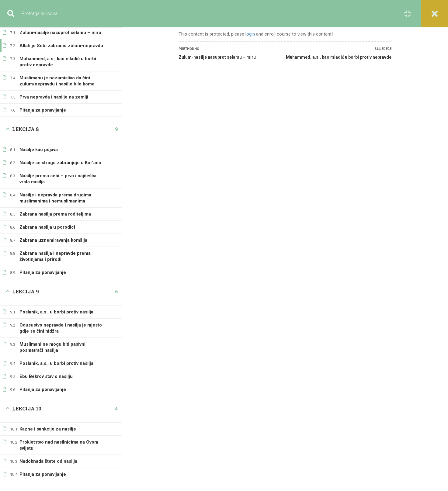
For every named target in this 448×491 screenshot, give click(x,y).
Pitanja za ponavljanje (43, 104)
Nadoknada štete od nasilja (48, 455)
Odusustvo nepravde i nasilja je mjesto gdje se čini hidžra (61, 322)
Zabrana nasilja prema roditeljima (55, 208)
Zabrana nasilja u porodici (47, 221)
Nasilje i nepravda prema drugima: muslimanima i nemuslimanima (56, 192)
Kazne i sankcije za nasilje (48, 423)
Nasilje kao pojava (39, 143)
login (250, 34)
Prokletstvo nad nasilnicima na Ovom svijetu (59, 439)
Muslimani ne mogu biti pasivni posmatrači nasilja (52, 341)
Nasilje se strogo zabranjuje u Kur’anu (60, 157)
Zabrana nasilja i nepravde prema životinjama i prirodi (55, 250)
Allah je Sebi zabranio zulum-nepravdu (61, 40)
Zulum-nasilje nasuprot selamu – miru (217, 57)
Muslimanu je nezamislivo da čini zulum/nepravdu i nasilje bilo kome (57, 75)
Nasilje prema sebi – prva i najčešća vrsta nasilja (58, 173)
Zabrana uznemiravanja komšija (53, 234)
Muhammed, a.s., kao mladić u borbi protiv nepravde (58, 56)
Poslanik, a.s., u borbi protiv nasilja (56, 306)
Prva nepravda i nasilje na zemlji (54, 91)
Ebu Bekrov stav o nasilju (46, 370)
